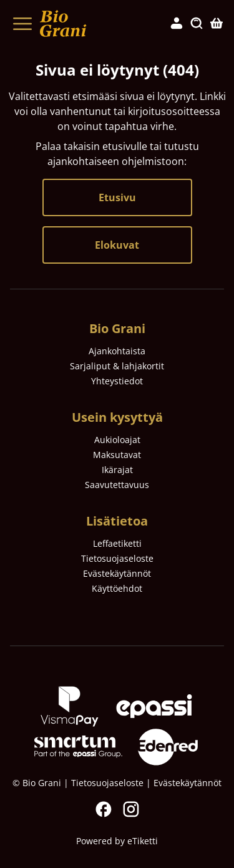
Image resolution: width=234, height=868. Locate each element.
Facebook (104, 809)
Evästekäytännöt (117, 573)
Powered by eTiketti (117, 841)
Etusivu (117, 197)
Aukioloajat (117, 440)
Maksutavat (117, 455)
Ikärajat (117, 470)
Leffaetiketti (117, 543)
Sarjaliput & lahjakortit (117, 366)
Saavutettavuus (117, 485)
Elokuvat (117, 245)
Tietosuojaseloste (117, 558)
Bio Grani (117, 328)
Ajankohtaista (117, 351)
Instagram (131, 809)
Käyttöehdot (117, 588)
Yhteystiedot (117, 381)
